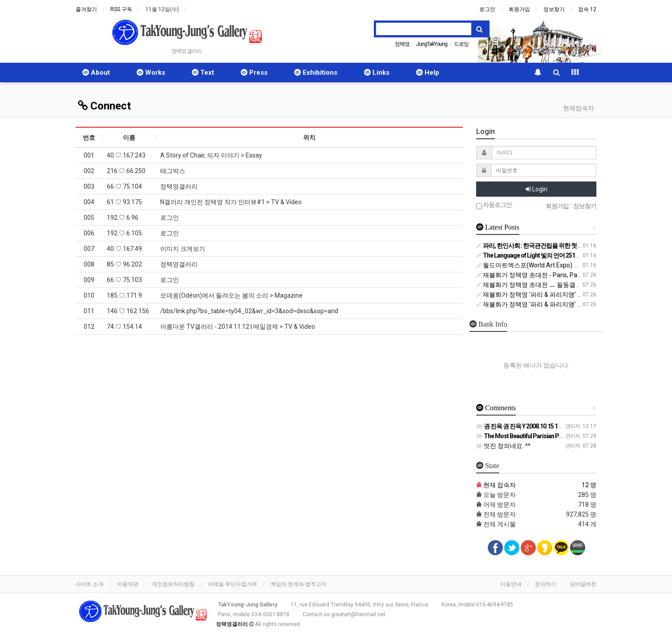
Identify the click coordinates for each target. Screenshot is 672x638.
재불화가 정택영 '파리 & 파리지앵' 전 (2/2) (538, 304)
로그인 (487, 9)
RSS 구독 (121, 9)
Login (536, 189)
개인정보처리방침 (173, 584)
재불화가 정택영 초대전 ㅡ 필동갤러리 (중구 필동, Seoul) (557, 285)
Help (428, 73)
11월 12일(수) (162, 9)
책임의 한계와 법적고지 (299, 584)
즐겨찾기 (86, 9)
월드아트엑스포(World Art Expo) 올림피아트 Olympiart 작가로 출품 (572, 265)
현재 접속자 (500, 485)
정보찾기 (554, 9)
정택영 (402, 44)
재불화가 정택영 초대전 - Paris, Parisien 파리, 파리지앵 (555, 275)
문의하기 (546, 584)
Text (203, 73)
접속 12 (587, 9)
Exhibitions (316, 73)
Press (254, 73)
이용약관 (128, 584)
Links (377, 73)
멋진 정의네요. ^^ (503, 446)
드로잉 (461, 44)
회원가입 (519, 9)
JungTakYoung (432, 44)
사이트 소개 (90, 584)
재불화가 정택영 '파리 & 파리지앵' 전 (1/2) (538, 295)
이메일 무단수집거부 (233, 584)
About (96, 73)
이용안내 (511, 584)
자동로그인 (494, 205)
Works (151, 73)
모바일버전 (583, 584)
